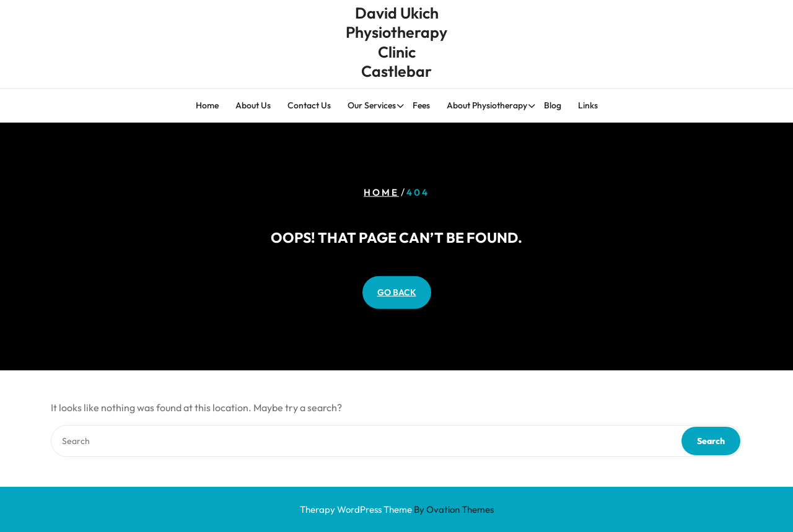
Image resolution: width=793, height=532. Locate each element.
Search (711, 441)
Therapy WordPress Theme (397, 509)
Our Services (372, 107)
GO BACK (397, 292)
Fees (421, 107)
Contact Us (309, 107)
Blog (553, 107)
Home (207, 107)
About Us (253, 107)
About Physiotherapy (487, 107)
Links (588, 107)
